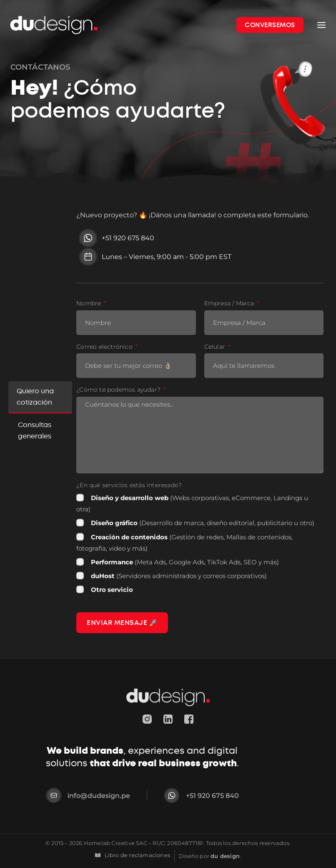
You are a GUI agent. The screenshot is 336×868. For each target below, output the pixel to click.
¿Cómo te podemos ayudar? (119, 390)
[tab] (40, 397)
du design (225, 855)
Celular (216, 347)
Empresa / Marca (230, 303)
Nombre (89, 303)
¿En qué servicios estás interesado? (129, 485)
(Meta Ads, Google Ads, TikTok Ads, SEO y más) (185, 562)
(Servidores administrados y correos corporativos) (179, 576)
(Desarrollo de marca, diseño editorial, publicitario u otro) (203, 523)
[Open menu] (321, 25)
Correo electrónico (105, 347)
